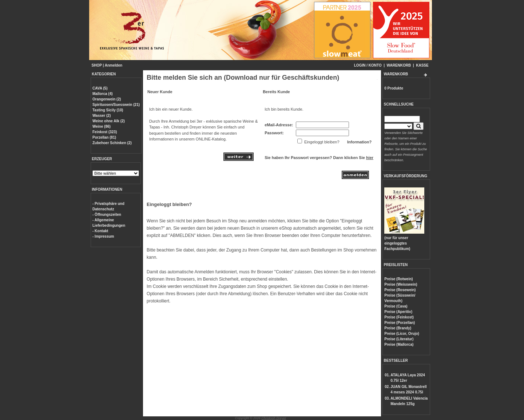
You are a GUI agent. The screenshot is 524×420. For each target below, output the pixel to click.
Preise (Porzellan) (400, 323)
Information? (359, 142)
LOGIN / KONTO (368, 65)
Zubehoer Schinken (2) (112, 143)
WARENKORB (399, 65)
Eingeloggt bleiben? (169, 204)
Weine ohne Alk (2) (109, 121)
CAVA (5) (100, 88)
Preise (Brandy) (398, 328)
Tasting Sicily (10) (108, 110)
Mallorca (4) (103, 94)
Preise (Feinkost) (399, 317)
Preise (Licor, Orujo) (402, 334)
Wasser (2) (102, 116)
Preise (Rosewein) (400, 290)
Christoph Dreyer (274, 418)
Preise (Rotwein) (398, 279)
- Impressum (103, 236)
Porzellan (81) (104, 137)
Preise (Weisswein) (401, 284)
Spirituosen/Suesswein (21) (116, 105)
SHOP (97, 65)
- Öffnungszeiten (107, 215)
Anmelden (114, 65)
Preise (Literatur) (399, 339)
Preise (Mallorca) (399, 344)
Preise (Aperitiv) (398, 312)
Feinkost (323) (105, 132)
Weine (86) (102, 126)
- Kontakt (100, 231)
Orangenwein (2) (107, 99)
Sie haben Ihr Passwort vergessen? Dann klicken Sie (319, 158)
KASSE (422, 65)
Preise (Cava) (396, 306)
